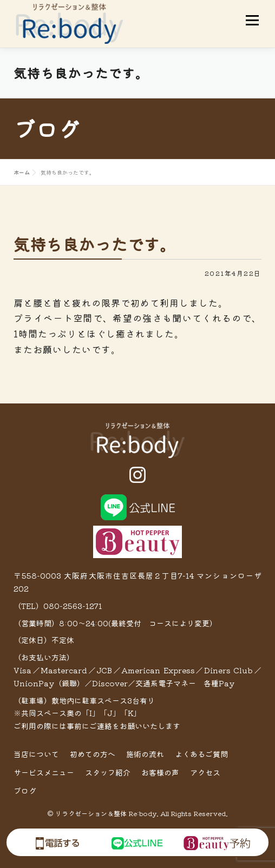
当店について (36, 754)
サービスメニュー (44, 772)
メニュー (252, 20)
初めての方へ (93, 754)
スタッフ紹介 (108, 772)
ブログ (25, 791)
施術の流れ (145, 754)
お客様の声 (160, 772)
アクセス (205, 772)
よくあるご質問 (201, 754)
